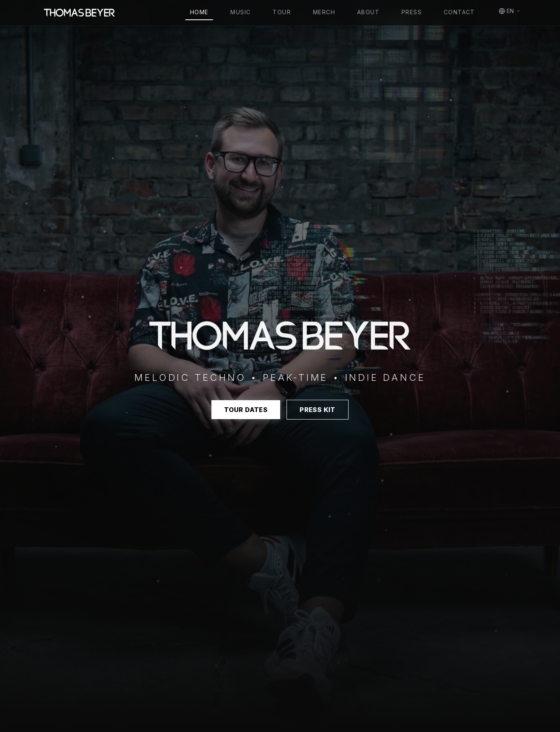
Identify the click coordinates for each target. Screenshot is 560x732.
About (368, 12)
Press (412, 12)
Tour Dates (246, 410)
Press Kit (318, 410)
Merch (324, 12)
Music (240, 12)
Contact (459, 12)
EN (510, 11)
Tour (282, 12)
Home (199, 12)
